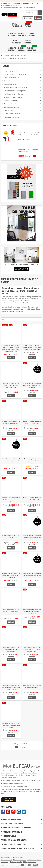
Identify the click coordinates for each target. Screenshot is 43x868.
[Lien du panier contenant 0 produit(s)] (38, 18)
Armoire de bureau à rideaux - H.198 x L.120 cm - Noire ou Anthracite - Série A (29, 135)
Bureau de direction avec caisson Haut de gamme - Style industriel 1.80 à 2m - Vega (32, 348)
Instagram (19, 812)
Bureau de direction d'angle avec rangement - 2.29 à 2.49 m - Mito (11, 423)
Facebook (3, 812)
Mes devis (17, 6)
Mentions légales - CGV (16, 862)
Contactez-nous (30, 8)
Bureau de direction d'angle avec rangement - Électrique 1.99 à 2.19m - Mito (11, 575)
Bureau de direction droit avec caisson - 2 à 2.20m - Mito (32, 499)
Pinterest (13, 812)
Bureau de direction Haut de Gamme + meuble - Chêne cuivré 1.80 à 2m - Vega (32, 650)
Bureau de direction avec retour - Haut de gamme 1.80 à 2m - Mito (11, 500)
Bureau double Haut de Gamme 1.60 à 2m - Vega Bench (32, 686)
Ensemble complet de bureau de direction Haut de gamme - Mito (11, 460)
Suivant (25, 747)
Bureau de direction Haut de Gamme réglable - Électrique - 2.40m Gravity (11, 650)
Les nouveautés (7, 6)
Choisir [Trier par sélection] (4, 319)
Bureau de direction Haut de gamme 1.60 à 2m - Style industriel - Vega (11, 385)
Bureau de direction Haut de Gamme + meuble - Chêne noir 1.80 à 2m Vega (11, 687)
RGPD (25, 862)
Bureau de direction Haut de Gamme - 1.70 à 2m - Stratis (11, 611)
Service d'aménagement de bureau (12, 8)
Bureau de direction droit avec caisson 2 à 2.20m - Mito (32, 422)
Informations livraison (19, 860)
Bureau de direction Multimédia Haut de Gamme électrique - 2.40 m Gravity (32, 612)
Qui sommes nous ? (7, 860)
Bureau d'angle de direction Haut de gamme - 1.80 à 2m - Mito (32, 461)
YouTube (8, 812)
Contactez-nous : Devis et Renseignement (15, 786)
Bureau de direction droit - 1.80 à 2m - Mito (11, 537)
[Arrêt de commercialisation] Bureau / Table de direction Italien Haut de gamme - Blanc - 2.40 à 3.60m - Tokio (11, 349)
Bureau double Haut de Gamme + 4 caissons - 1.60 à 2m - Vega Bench (11, 725)
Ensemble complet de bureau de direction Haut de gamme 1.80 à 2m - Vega (32, 385)
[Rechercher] (33, 13)
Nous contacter (32, 862)
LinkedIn (24, 812)
